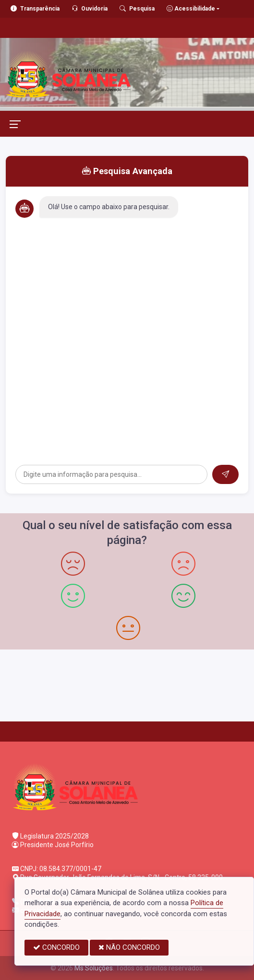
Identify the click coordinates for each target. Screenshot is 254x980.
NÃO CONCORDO (129, 947)
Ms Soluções (94, 968)
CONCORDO (56, 947)
